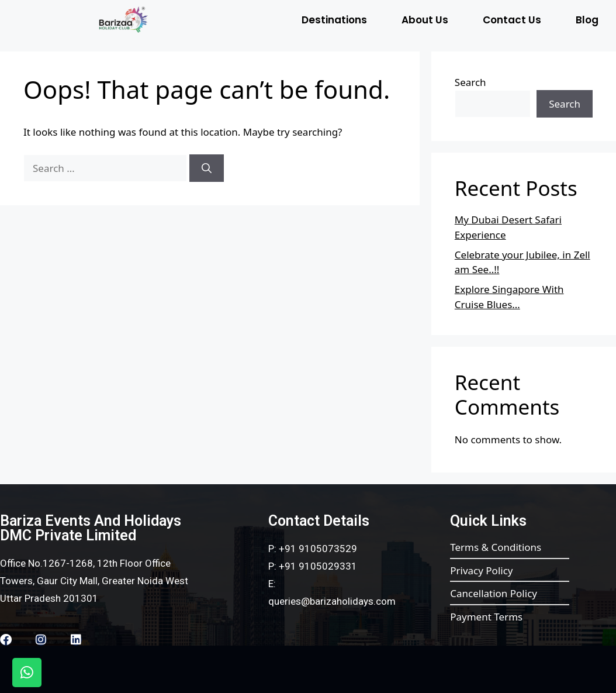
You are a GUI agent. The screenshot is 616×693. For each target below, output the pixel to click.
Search (470, 82)
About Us (425, 20)
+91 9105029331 (318, 566)
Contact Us (512, 20)
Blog (587, 20)
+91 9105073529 (318, 549)
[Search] (207, 168)
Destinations (334, 20)
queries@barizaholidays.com (332, 601)
